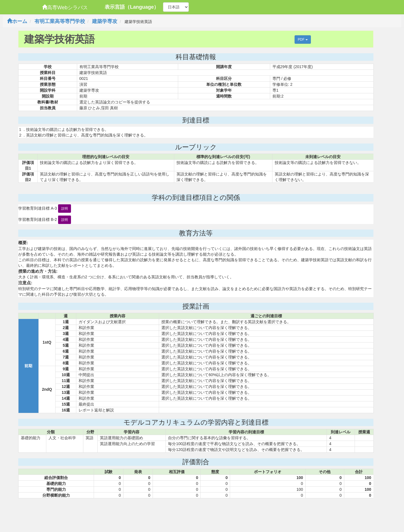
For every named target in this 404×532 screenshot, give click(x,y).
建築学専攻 (105, 21)
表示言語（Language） (132, 7)
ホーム (17, 21)
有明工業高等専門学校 (60, 21)
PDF (303, 40)
